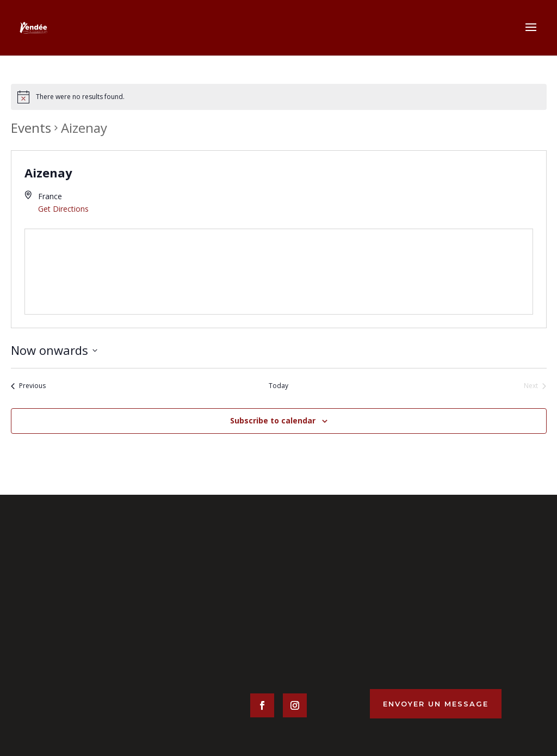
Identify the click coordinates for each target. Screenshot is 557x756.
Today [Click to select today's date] (278, 386)
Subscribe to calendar (273, 420)
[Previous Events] (28, 386)
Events (31, 128)
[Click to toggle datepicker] (54, 350)
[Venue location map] (279, 272)
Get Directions (63, 209)
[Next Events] (535, 386)
